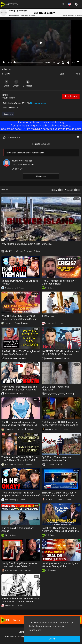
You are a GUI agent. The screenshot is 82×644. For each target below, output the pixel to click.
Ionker (5, 95)
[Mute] (68, 62)
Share (7, 83)
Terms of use (10, 637)
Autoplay (69, 190)
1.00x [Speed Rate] (54, 63)
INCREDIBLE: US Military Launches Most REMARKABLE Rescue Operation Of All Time (60, 354)
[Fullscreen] (78, 62)
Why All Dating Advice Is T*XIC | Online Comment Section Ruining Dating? (19, 319)
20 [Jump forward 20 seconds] (63, 62)
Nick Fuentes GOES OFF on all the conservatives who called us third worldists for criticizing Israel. (60, 425)
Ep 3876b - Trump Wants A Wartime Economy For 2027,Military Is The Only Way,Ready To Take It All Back (58, 462)
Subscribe (71, 96)
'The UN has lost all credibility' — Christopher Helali (59, 282)
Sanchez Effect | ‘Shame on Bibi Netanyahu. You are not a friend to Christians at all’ (60, 531)
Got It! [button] (52, 639)
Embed (16, 83)
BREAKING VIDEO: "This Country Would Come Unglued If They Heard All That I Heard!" (59, 496)
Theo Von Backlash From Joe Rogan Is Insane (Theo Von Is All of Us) (21, 496)
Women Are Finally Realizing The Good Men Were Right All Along (19, 388)
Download (28, 83)
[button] (69, 4)
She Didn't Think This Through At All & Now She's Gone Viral (21, 353)
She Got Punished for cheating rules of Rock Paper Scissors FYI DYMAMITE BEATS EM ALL (19, 425)
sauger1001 (17, 161)
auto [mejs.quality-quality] (73, 63)
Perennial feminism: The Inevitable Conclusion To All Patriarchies (20, 600)
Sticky (54, 190)
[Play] (4, 62)
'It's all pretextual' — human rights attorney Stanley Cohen (60, 565)
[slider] (29, 62)
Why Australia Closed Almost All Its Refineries (27, 244)
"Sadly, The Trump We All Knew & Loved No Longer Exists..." (19, 565)
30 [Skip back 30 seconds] (58, 62)
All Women (48, 316)
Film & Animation (38, 103)
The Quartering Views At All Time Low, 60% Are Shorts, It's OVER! (19, 459)
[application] (41, 43)
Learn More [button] (35, 630)
